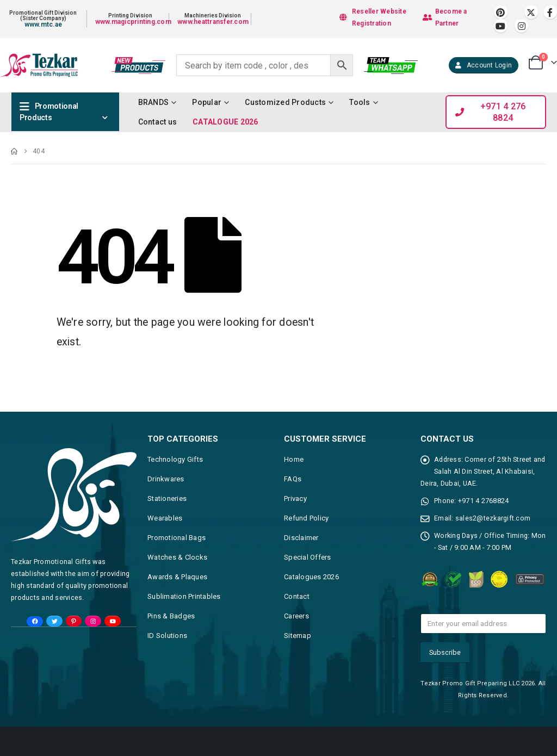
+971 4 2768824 (484, 501)
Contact (297, 596)
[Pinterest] (501, 12)
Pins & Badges (171, 616)
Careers (296, 616)
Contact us (158, 122)
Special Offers (308, 557)
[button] (483, 65)
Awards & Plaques (177, 577)
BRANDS (154, 102)
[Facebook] (550, 12)
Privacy (295, 498)
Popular (207, 102)
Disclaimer (301, 538)
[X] (531, 12)
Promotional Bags (177, 538)
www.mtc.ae (44, 24)
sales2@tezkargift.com (493, 518)
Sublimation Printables (184, 596)
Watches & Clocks (177, 557)
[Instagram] (521, 26)
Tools (360, 102)
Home (294, 459)
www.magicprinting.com (133, 22)
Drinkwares (166, 479)
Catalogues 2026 (311, 577)
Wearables (165, 518)
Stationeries (167, 498)
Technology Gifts (175, 459)
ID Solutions (167, 636)
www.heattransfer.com (213, 22)
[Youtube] (501, 26)
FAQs (293, 479)
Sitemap (298, 636)
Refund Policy (306, 518)
